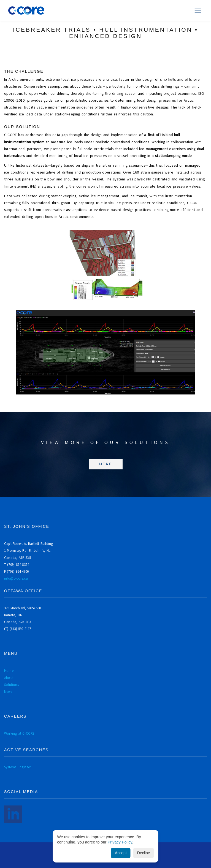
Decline (144, 853)
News (8, 692)
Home (9, 671)
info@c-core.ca (16, 578)
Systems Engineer (17, 767)
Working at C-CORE (19, 733)
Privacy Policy (120, 842)
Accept (121, 853)
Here (106, 464)
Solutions (11, 685)
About (9, 678)
